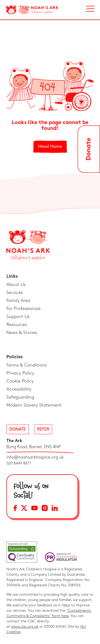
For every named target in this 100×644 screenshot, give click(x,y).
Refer (43, 429)
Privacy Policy (20, 373)
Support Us (18, 317)
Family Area (18, 301)
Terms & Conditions (27, 365)
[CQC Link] (22, 552)
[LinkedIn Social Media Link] (55, 509)
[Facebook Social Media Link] (15, 509)
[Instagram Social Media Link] (45, 509)
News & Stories (22, 333)
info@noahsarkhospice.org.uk (35, 457)
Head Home (50, 147)
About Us (16, 285)
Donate (18, 429)
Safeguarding (20, 397)
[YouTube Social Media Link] (35, 509)
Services (15, 293)
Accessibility (19, 389)
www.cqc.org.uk (25, 627)
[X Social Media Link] (24, 509)
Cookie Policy (20, 381)
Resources (17, 325)
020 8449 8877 (19, 463)
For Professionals (23, 309)
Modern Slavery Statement (34, 405)
